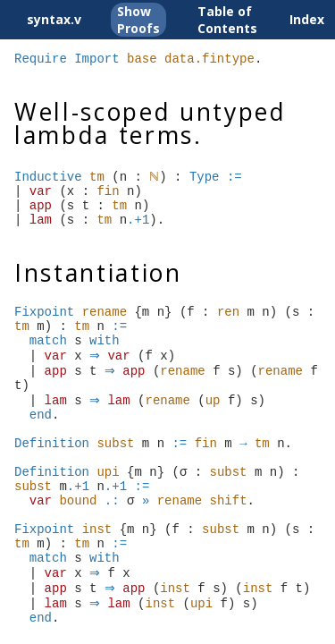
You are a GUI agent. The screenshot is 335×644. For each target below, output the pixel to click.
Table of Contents (227, 20)
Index (307, 19)
